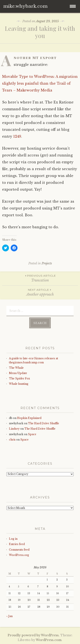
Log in (13, 539)
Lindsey (14, 429)
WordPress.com (49, 640)
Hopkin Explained (29, 418)
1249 (17, 136)
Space (32, 434)
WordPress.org (19, 555)
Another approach (40, 292)
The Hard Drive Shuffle (44, 423)
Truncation (40, 278)
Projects (47, 263)
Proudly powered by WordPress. (34, 635)
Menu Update (18, 373)
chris (12, 440)
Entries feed (17, 544)
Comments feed (19, 550)
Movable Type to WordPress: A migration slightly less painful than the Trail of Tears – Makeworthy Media (40, 83)
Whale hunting (19, 384)
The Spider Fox (19, 378)
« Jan (9, 616)
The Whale (16, 368)
